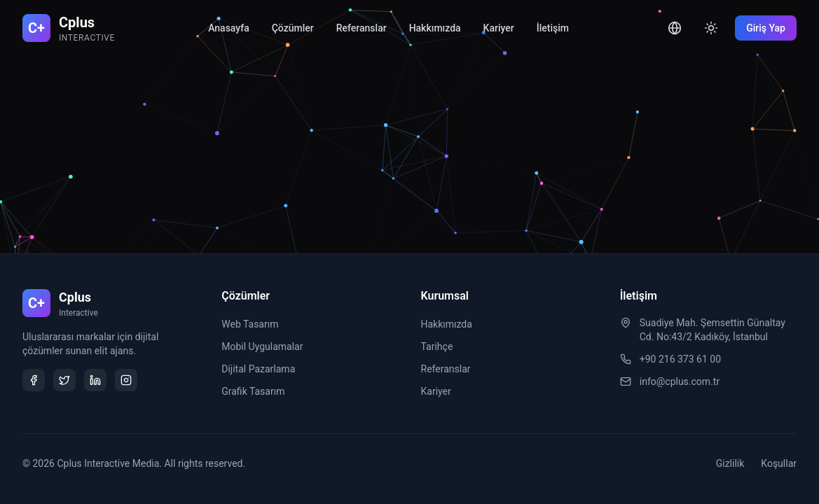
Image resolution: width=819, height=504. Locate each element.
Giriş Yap (766, 28)
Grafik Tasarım (253, 391)
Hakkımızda (435, 28)
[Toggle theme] (711, 28)
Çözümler (293, 28)
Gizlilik (730, 463)
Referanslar (362, 28)
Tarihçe (437, 346)
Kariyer (499, 28)
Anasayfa (229, 28)
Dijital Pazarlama (258, 369)
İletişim (553, 28)
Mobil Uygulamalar (262, 346)
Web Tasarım (250, 324)
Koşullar (779, 463)
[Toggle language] (675, 28)
